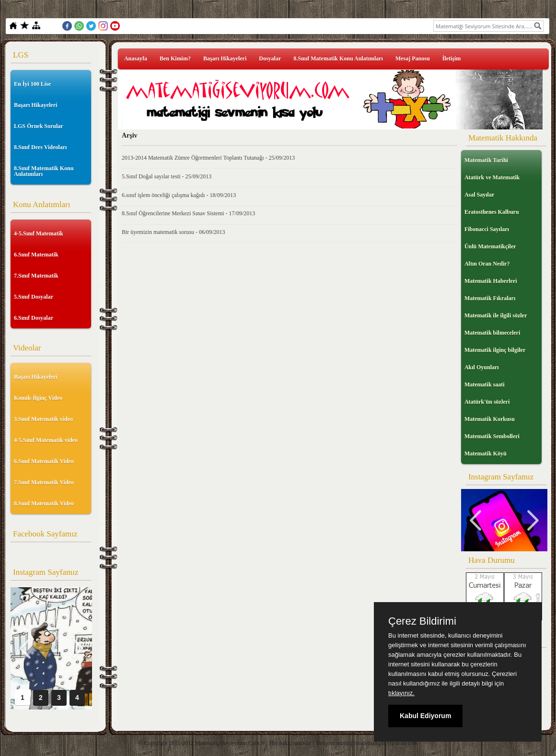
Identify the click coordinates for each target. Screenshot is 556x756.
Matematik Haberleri (491, 281)
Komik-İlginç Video (38, 398)
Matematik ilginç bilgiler (495, 350)
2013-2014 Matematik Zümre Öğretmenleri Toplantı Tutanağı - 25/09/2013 (208, 158)
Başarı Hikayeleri (35, 105)
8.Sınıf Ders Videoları (40, 147)
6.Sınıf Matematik (36, 255)
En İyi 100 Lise (32, 84)
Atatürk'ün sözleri (487, 402)
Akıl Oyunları (482, 367)
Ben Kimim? (175, 58)
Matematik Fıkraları (490, 298)
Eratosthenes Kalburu (492, 212)
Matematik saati (485, 384)
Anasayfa (136, 58)
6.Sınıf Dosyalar (34, 318)
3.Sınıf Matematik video (43, 419)
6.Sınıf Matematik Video (44, 461)
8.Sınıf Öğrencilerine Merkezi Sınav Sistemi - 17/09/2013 (188, 213)
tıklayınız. (401, 693)
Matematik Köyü (486, 454)
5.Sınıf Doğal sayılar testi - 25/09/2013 (167, 176)
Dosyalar (270, 58)
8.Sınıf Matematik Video (44, 503)
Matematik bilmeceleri (492, 333)
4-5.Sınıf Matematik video (46, 440)
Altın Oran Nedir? (487, 264)
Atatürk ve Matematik (492, 177)
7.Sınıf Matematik (36, 276)
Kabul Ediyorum (425, 716)
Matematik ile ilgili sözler (496, 315)
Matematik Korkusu (490, 419)
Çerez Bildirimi (422, 621)
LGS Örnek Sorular (39, 126)
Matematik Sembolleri (492, 436)
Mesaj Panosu (413, 58)
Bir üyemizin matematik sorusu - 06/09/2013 (174, 232)
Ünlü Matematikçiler (490, 246)
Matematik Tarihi (486, 160)
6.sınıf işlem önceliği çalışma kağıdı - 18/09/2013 (179, 195)
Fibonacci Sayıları (487, 229)
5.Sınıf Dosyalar (34, 297)
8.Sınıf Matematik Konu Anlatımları (44, 171)
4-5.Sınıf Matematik (39, 233)
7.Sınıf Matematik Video (44, 482)
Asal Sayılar (479, 195)
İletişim (452, 58)
